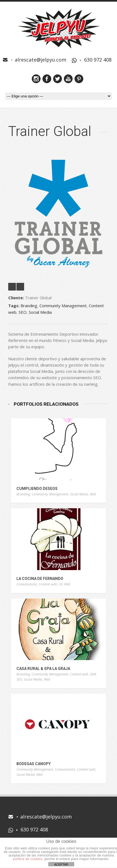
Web (93, 494)
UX (61, 584)
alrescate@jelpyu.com (41, 60)
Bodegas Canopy (34, 764)
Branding (29, 306)
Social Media (40, 312)
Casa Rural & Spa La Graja (43, 669)
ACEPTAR (61, 864)
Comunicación (27, 584)
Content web (48, 584)
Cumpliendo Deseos (37, 489)
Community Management (63, 306)
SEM (93, 674)
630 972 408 (98, 60)
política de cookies (28, 859)
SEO (23, 312)
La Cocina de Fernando (40, 579)
